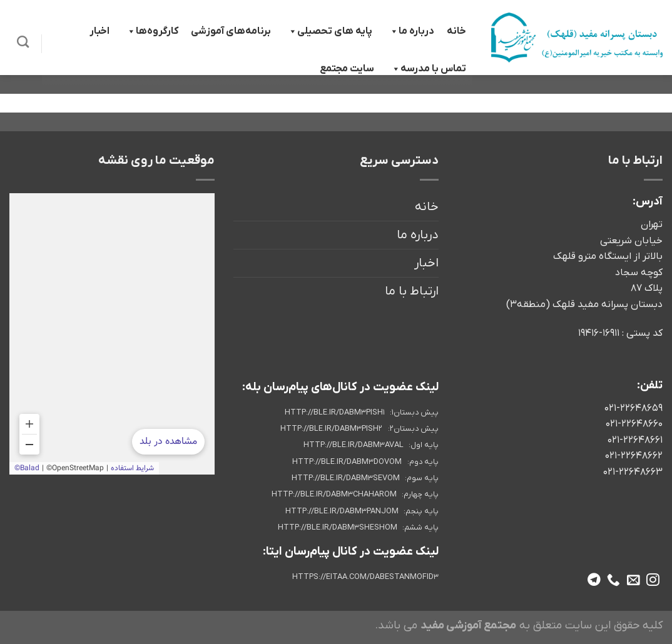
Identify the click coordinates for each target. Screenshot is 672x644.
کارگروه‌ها (152, 31)
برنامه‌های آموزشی (231, 31)
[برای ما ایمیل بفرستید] (634, 581)
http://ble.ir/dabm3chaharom (334, 495)
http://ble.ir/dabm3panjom (342, 511)
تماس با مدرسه (428, 69)
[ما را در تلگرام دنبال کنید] (594, 581)
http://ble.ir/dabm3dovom (347, 462)
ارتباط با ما (412, 291)
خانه (456, 31)
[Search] (23, 42)
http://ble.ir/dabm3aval (354, 445)
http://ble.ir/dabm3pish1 (335, 413)
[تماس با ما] (613, 581)
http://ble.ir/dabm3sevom (346, 478)
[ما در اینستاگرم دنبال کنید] (653, 581)
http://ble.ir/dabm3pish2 (331, 429)
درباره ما (411, 31)
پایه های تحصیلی (330, 31)
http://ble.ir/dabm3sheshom (338, 528)
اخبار (99, 31)
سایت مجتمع (347, 69)
